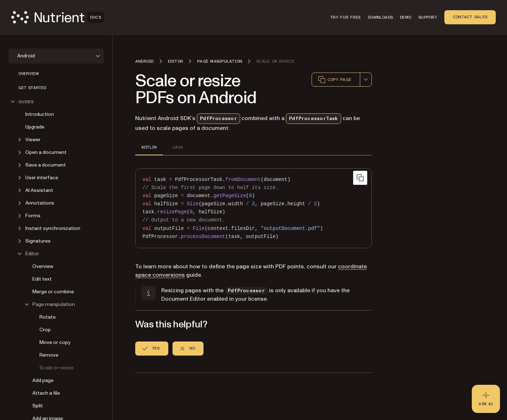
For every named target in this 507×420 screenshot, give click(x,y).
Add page (43, 380)
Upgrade (35, 127)
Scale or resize (57, 368)
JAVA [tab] (178, 147)
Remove (49, 355)
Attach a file (46, 393)
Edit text (42, 279)
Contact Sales (470, 17)
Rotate (48, 317)
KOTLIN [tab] (149, 147)
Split (38, 406)
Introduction (40, 114)
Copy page (334, 80)
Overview (29, 74)
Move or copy (55, 342)
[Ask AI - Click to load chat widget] (486, 399)
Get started (32, 88)
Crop (45, 330)
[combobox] (366, 80)
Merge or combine (53, 292)
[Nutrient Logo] (58, 17)
